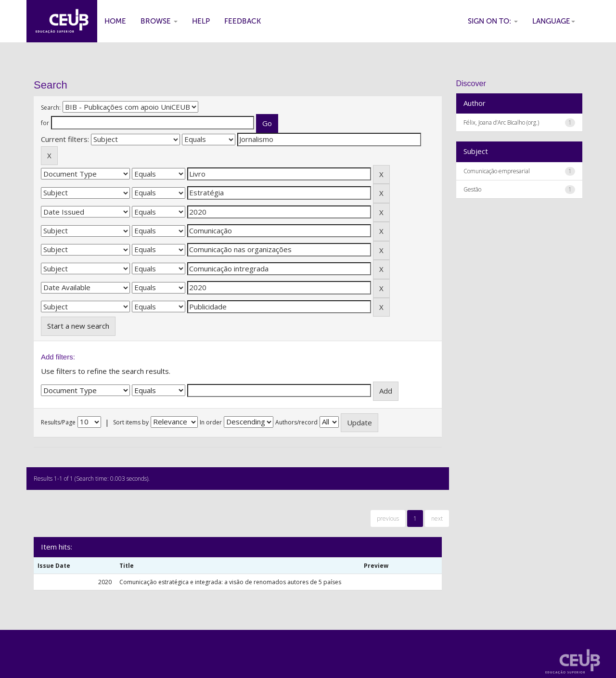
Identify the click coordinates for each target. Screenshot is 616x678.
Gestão (472, 189)
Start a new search (78, 326)
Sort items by (131, 422)
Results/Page (58, 422)
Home (115, 21)
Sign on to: (493, 21)
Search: (51, 108)
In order (211, 422)
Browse (159, 21)
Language (554, 21)
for (45, 123)
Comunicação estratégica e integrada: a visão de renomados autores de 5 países (230, 582)
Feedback (243, 21)
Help (201, 21)
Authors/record (296, 422)
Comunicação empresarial (497, 171)
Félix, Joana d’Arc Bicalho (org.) (501, 122)
